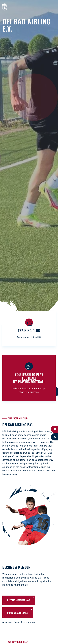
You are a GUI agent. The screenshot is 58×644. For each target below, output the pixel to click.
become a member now (19, 600)
